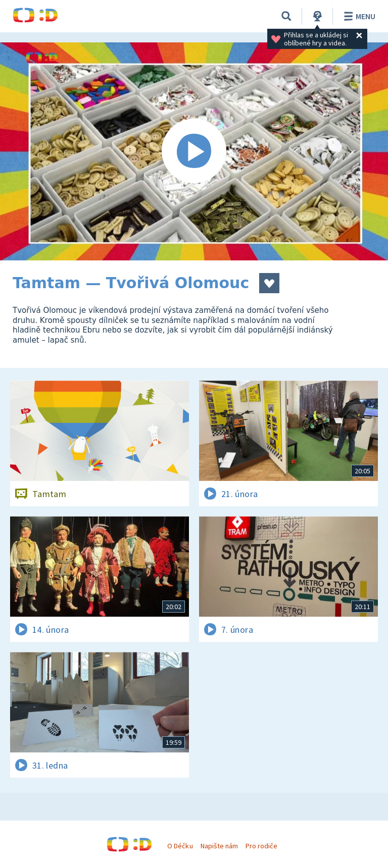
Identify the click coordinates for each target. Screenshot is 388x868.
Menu (358, 16)
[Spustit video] (194, 151)
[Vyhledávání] (286, 16)
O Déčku (180, 846)
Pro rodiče (261, 846)
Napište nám (219, 846)
